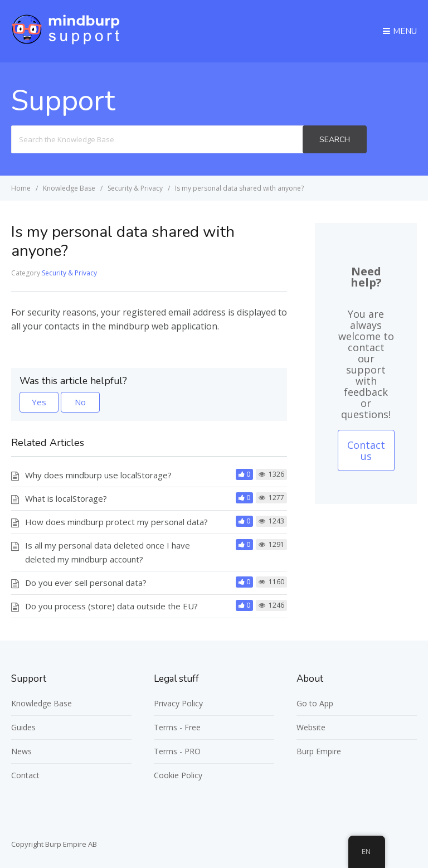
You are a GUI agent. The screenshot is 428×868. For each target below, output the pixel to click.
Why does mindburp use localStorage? (98, 475)
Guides (23, 727)
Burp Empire (319, 751)
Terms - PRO (177, 751)
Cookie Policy (178, 775)
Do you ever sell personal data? (86, 583)
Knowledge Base (42, 703)
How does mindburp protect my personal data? (116, 522)
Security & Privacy (69, 273)
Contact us (366, 450)
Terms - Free (177, 727)
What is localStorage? (66, 498)
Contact (25, 775)
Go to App (315, 703)
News (21, 751)
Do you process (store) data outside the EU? (111, 606)
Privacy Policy (178, 703)
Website (311, 727)
